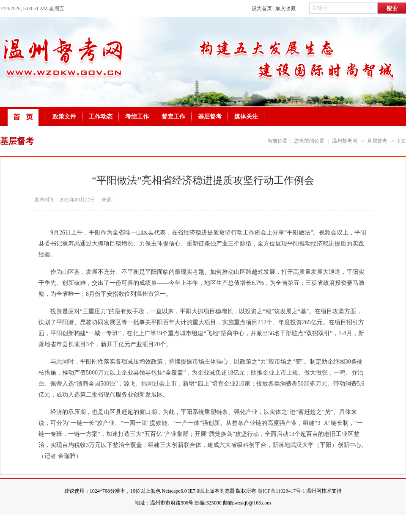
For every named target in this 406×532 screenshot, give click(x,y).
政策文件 (64, 117)
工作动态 (101, 117)
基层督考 (210, 117)
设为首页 (262, 8)
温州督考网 (345, 141)
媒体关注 (246, 117)
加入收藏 (285, 8)
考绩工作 (137, 117)
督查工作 (173, 117)
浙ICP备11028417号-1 (281, 491)
